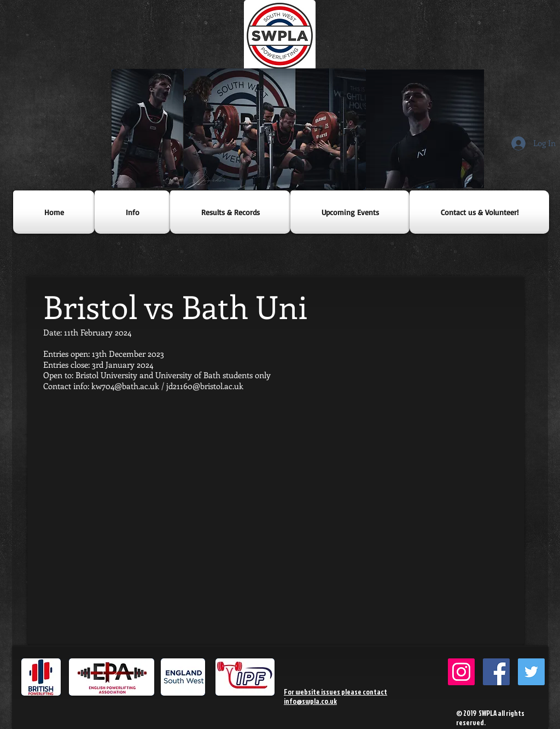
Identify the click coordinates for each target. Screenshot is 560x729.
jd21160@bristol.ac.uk (205, 386)
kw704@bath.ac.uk (125, 386)
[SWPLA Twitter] (531, 672)
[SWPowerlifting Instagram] (461, 672)
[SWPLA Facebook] (496, 672)
